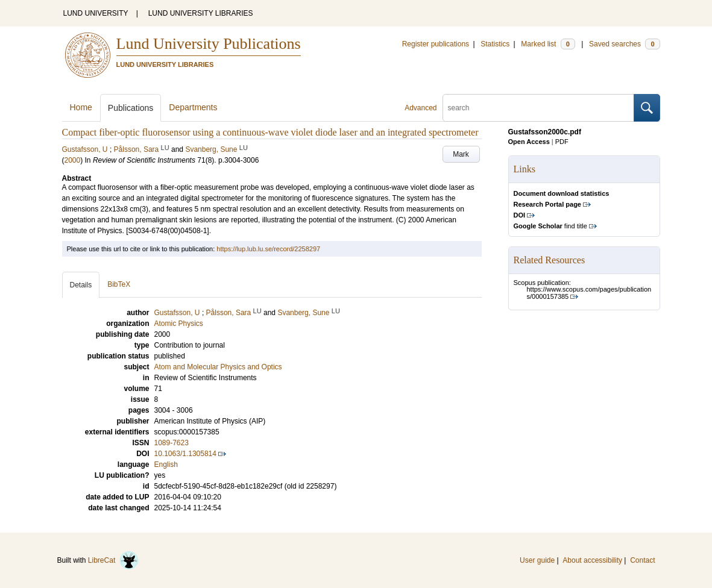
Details (81, 285)
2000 (73, 160)
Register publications (436, 44)
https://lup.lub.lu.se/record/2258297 (268, 249)
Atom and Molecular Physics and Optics (218, 367)
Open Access (529, 142)
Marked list (548, 44)
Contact (642, 560)
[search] (538, 108)
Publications (131, 108)
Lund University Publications (209, 44)
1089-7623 (172, 443)
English (166, 464)
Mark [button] (461, 154)
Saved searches (625, 44)
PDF (562, 142)
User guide (537, 560)
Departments (193, 107)
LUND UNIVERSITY (96, 13)
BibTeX (119, 284)
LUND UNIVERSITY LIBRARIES (201, 13)
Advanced (421, 108)
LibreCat (113, 560)
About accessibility (592, 560)
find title (550, 226)
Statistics (495, 44)
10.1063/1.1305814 (185, 454)
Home (81, 107)
